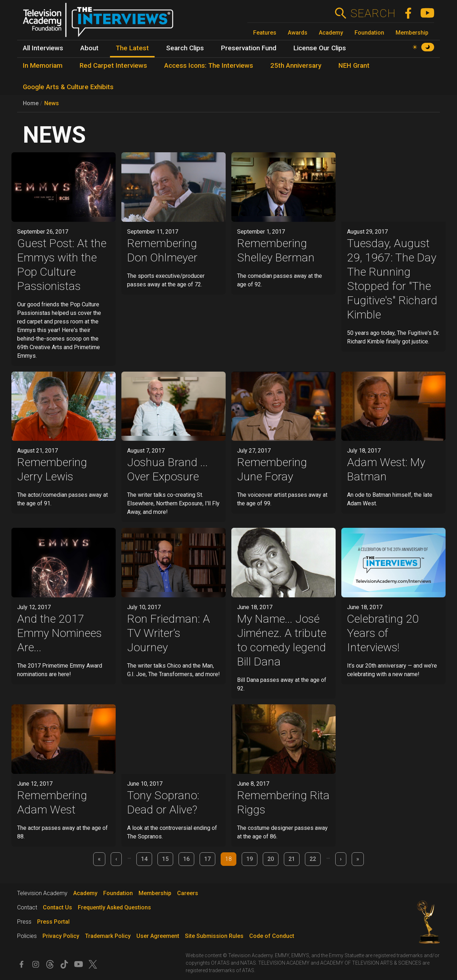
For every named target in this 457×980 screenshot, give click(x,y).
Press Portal (53, 922)
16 (186, 859)
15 (165, 859)
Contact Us (57, 907)
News (52, 103)
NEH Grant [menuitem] (354, 66)
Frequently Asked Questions (114, 907)
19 (250, 859)
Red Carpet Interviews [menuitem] (113, 66)
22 (313, 859)
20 (271, 859)
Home (31, 103)
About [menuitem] (89, 48)
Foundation (369, 33)
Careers (188, 893)
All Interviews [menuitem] (43, 48)
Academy (331, 33)
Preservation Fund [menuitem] (249, 48)
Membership (412, 33)
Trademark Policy (108, 936)
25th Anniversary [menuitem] (296, 66)
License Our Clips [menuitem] (320, 48)
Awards (298, 33)
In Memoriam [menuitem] (43, 66)
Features (265, 33)
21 (292, 859)
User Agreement (158, 936)
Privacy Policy (61, 936)
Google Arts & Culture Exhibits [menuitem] (68, 87)
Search (373, 13)
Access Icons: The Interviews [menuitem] (209, 66)
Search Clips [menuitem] (185, 48)
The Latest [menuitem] (132, 48)
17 (207, 859)
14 (144, 859)
